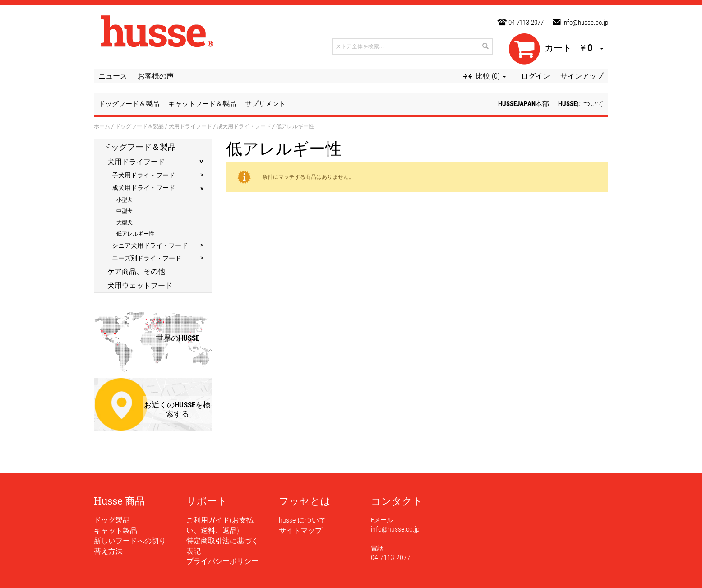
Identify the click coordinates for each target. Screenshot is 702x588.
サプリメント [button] (265, 104)
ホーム (102, 126)
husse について (303, 520)
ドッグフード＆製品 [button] (129, 104)
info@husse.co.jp (585, 23)
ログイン (536, 76)
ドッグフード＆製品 (139, 126)
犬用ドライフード (190, 126)
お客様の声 (156, 76)
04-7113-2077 (526, 23)
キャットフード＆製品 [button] (202, 104)
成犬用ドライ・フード (244, 126)
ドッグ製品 (112, 520)
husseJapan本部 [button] (524, 104)
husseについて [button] (581, 104)
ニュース (113, 76)
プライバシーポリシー (222, 561)
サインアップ (582, 76)
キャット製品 (115, 530)
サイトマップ (300, 530)
